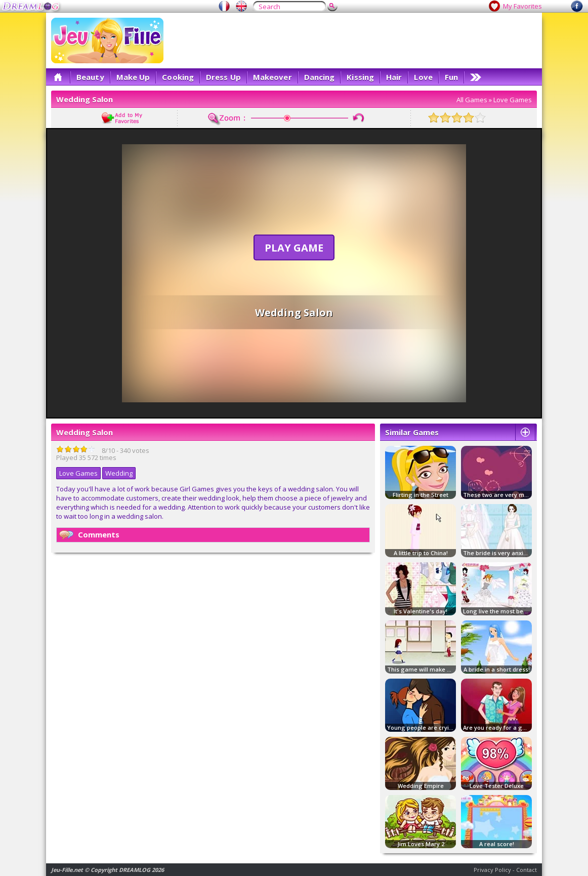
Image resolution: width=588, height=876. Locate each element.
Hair (394, 77)
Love (423, 77)
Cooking (178, 77)
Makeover (272, 77)
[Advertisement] (353, 40)
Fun (451, 77)
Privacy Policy (492, 870)
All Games (472, 100)
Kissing (360, 77)
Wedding (119, 473)
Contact (527, 870)
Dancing (320, 77)
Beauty (90, 77)
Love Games (513, 100)
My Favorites (522, 6)
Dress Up (223, 77)
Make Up (133, 77)
